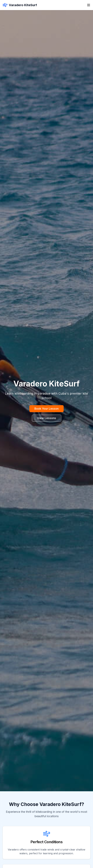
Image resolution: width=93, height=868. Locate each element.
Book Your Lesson (46, 409)
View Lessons (47, 418)
